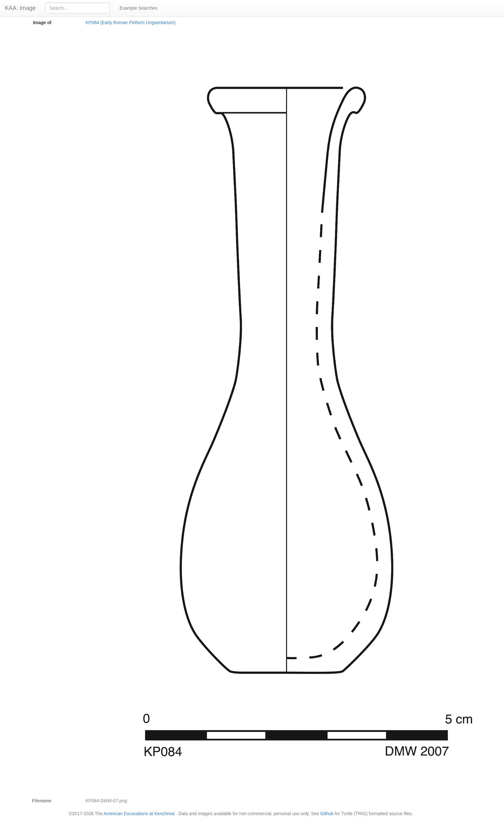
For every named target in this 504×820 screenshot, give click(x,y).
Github (327, 814)
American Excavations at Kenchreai (139, 814)
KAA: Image (20, 8)
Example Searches (139, 8)
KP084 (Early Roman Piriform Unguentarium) (130, 23)
